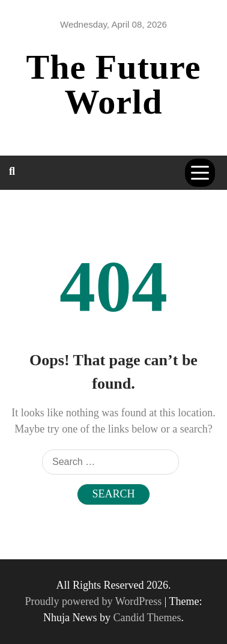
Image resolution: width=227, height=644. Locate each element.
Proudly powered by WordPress (95, 601)
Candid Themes (147, 618)
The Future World (114, 84)
